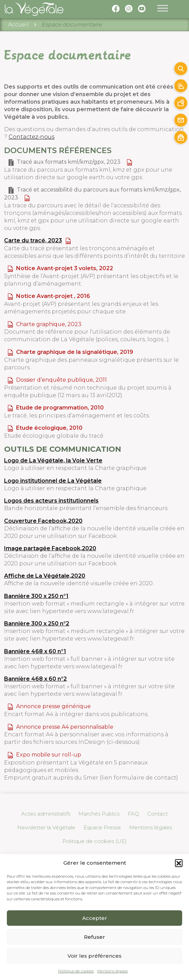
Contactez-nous (32, 137)
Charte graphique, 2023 (49, 324)
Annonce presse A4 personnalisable (65, 727)
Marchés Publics (99, 814)
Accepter (95, 918)
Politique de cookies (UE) (94, 841)
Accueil (18, 25)
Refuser (94, 937)
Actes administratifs (46, 814)
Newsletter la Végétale (46, 827)
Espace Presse (102, 827)
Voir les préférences (94, 956)
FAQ (133, 814)
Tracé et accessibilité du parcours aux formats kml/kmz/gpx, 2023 (92, 194)
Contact (157, 814)
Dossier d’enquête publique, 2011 (61, 380)
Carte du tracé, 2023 (33, 240)
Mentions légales (112, 971)
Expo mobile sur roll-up (49, 755)
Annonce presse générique (53, 706)
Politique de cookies (76, 971)
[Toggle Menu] (163, 8)
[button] (179, 863)
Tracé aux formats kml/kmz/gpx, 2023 (69, 162)
